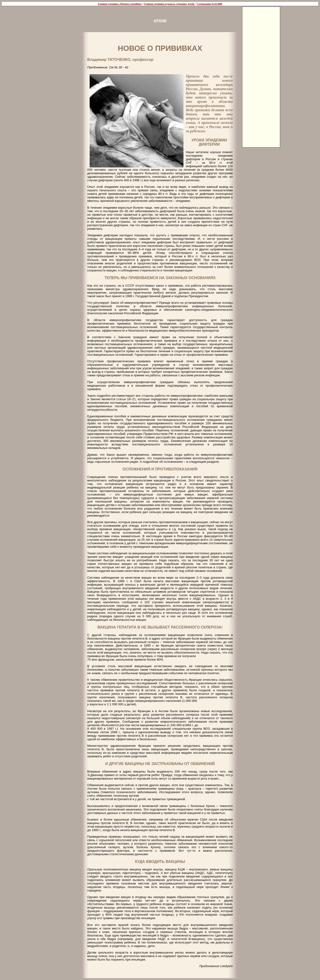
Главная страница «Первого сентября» (120, 4)
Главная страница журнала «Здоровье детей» (169, 4)
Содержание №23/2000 (210, 4)
